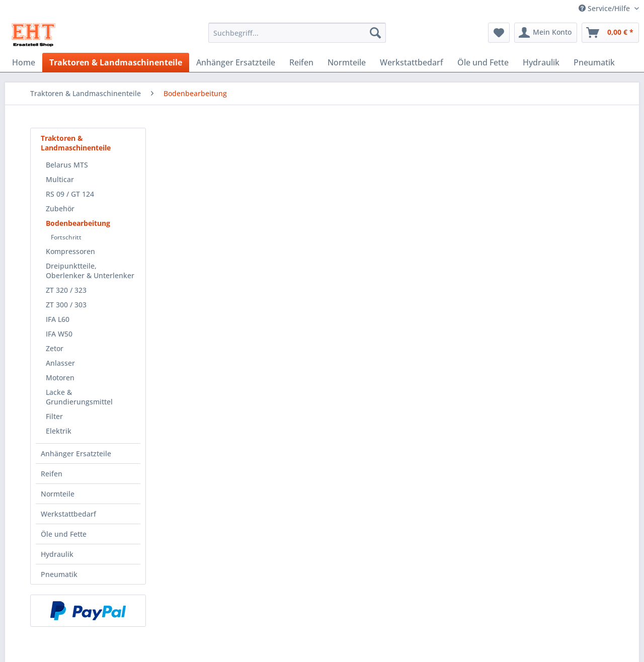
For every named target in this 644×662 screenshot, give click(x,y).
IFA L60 (58, 319)
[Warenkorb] (610, 33)
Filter (54, 416)
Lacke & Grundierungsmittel (79, 397)
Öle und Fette (64, 534)
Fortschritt (66, 237)
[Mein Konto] (546, 33)
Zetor (55, 348)
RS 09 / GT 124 (70, 194)
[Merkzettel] (499, 33)
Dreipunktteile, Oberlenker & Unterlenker (90, 271)
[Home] (24, 62)
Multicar (60, 179)
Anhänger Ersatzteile (76, 453)
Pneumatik (59, 574)
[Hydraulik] (541, 62)
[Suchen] (375, 33)
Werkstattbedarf (68, 514)
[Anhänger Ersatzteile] (236, 62)
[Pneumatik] (594, 62)
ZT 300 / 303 (66, 305)
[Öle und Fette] (483, 62)
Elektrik (59, 431)
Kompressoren (70, 251)
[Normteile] (347, 62)
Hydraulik (57, 554)
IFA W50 (59, 334)
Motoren (60, 378)
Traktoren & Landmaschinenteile (76, 143)
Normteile (58, 494)
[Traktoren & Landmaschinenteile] (116, 62)
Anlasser (60, 363)
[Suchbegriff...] (297, 33)
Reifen (52, 474)
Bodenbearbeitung (78, 223)
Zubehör (60, 209)
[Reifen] (301, 62)
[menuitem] (297, 37)
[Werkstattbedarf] (412, 62)
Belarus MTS (67, 165)
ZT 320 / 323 (66, 290)
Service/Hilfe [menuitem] (605, 8)
